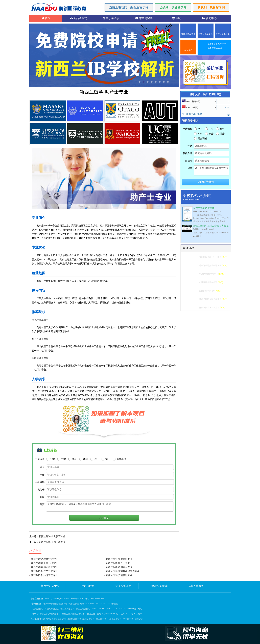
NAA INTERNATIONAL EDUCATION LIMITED (113, 609)
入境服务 (193, 299)
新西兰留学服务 (223, 34)
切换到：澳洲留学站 (173, 7)
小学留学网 (128, 619)
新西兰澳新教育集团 (204, 208)
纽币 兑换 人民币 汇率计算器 (206, 94)
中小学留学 (111, 18)
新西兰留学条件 (205, 34)
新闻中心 (209, 18)
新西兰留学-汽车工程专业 (44, 571)
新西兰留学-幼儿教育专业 (52, 536)
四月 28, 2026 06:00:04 (192, 114)
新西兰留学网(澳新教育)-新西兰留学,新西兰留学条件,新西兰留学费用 (70, 614)
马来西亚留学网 (114, 619)
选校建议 (193, 266)
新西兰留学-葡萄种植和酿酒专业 (123, 571)
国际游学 (138, 619)
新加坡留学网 (88, 619)
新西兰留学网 (60, 619)
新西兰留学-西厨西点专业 (119, 567)
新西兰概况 (78, 18)
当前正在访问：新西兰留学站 (129, 7)
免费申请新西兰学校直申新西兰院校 (217, 46)
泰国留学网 (101, 619)
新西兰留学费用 (188, 34)
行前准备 (193, 291)
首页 (46, 18)
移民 (177, 18)
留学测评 (193, 257)
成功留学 (193, 308)
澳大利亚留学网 (74, 619)
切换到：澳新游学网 (211, 7)
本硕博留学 (144, 18)
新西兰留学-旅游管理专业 (44, 575)
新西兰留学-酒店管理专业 (119, 575)
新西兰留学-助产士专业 (118, 563)
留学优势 (188, 50)
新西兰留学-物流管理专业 (119, 559)
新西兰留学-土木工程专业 (52, 542)
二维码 (139, 614)
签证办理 (193, 282)
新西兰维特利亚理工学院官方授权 (211, 226)
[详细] (224, 257)
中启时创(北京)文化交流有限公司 (60, 609)
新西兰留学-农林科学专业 (44, 559)
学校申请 (193, 274)
